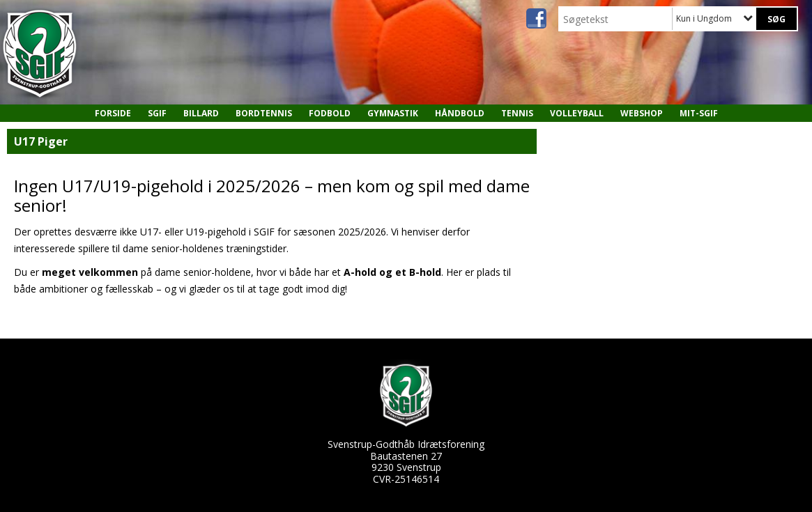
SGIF (157, 113)
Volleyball (577, 113)
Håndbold (460, 113)
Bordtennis (264, 113)
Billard (201, 113)
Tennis (517, 113)
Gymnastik (393, 113)
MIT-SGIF (699, 113)
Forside (113, 113)
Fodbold (330, 113)
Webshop (642, 113)
